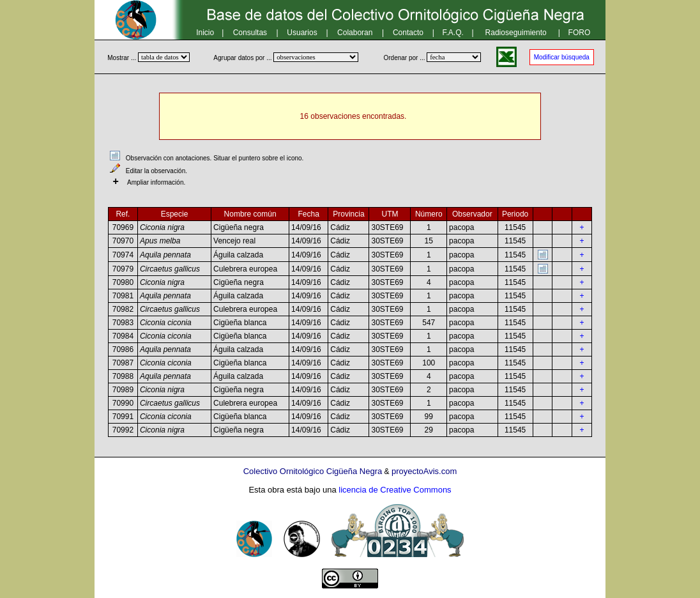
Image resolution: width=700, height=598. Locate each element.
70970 (123, 241)
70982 (123, 309)
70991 (123, 417)
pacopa (461, 227)
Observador (472, 214)
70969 (123, 227)
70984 (123, 336)
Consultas (250, 33)
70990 (123, 403)
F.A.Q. (453, 33)
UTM (390, 214)
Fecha (309, 214)
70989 (123, 390)
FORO (580, 33)
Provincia (348, 214)
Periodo (515, 214)
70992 (123, 430)
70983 (123, 323)
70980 (123, 282)
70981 (123, 296)
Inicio (205, 33)
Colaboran (355, 33)
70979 (123, 269)
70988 (123, 376)
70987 (123, 363)
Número (429, 214)
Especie (175, 214)
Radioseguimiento (516, 33)
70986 (123, 349)
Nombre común (250, 214)
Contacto (408, 33)
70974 (123, 255)
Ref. (123, 214)
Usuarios (302, 33)
